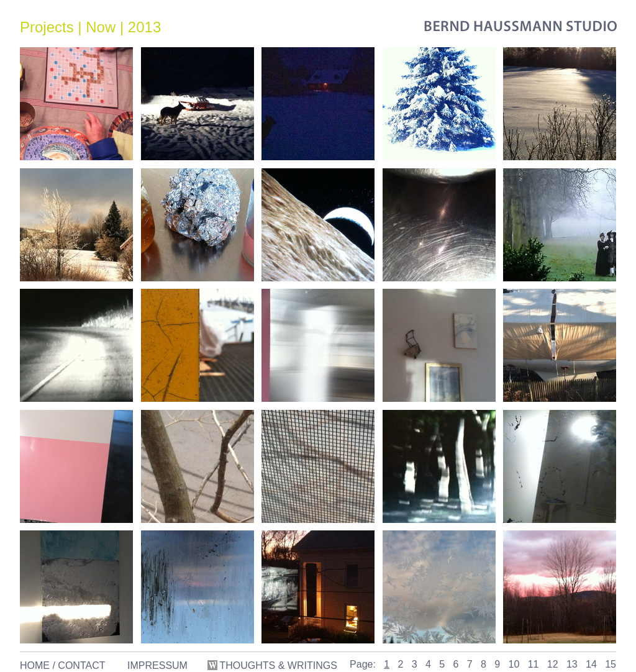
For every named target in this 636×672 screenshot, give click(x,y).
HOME (35, 665)
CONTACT (81, 665)
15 (611, 664)
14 (591, 664)
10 (514, 664)
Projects (47, 27)
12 (553, 664)
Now (101, 27)
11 (534, 664)
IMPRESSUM (157, 665)
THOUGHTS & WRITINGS (274, 665)
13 (572, 664)
